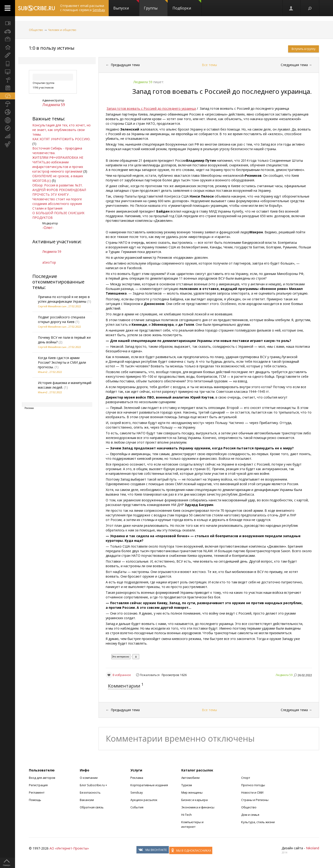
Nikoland (313, 848)
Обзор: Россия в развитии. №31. (58, 185)
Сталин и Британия (47, 208)
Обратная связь (92, 807)
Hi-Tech (187, 815)
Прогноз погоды (253, 785)
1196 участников (43, 87)
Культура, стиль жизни (258, 822)
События (137, 807)
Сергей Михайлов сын (52, 306)
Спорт (246, 778)
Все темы (209, 65)
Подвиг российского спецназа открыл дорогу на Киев (62, 319)
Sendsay (137, 792)
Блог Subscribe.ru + (94, 785)
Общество (36, 30)
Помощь (35, 800)
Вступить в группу (304, 49)
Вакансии (87, 800)
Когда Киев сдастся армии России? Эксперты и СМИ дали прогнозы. (62, 362)
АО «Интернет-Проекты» (69, 848)
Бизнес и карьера (194, 800)
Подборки (187, 5)
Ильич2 (43, 372)
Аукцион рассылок (144, 800)
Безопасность (90, 792)
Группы (156, 5)
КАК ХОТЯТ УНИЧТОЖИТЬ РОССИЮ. (61, 139)
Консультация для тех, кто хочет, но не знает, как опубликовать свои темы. (62, 130)
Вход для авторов (42, 778)
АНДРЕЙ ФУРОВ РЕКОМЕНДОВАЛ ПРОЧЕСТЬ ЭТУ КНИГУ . (59, 192)
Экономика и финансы (198, 807)
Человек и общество (62, 30)
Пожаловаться (150, 675)
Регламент (37, 792)
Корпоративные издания (149, 785)
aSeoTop (49, 262)
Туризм (187, 785)
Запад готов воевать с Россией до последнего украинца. (222, 91)
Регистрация (38, 785)
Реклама (137, 778)
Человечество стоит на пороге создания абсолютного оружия (57, 201)
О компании (89, 778)
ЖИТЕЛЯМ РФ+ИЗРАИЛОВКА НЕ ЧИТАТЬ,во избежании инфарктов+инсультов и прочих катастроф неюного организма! (58, 164)
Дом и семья (250, 815)
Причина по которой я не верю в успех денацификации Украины (64, 299)
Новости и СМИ (252, 792)
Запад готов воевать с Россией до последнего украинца (151, 108)
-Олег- (48, 228)
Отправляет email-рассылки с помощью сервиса (83, 8)
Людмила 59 (54, 105)
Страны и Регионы (255, 800)
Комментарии (124, 686)
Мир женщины (192, 792)
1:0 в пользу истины (52, 48)
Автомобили (190, 778)
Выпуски (126, 5)
